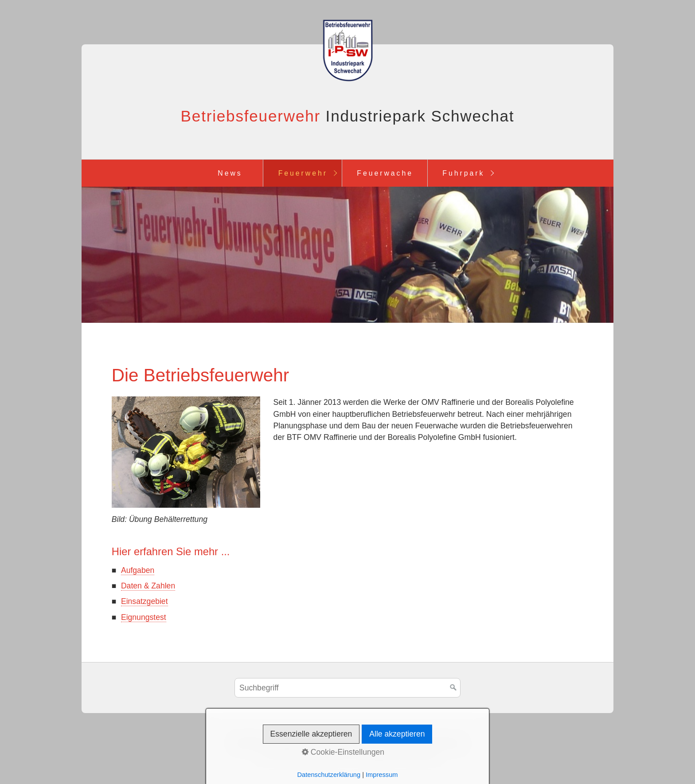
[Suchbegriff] (347, 688)
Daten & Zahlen (148, 586)
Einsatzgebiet (144, 601)
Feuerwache (385, 173)
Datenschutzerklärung (424, 742)
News (230, 173)
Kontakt (286, 742)
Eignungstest (144, 617)
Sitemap (365, 742)
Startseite (250, 742)
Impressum (325, 742)
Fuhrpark (463, 173)
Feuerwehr (303, 173)
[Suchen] (453, 688)
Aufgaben (138, 570)
